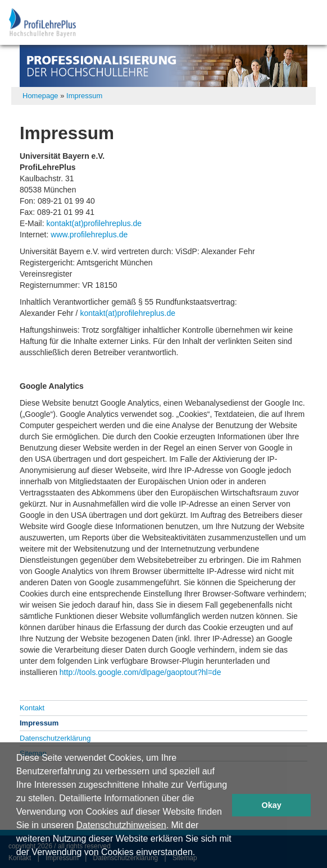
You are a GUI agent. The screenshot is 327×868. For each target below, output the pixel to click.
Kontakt (32, 708)
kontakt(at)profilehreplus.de (94, 223)
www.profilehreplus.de (89, 235)
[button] (199, 853)
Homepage (40, 96)
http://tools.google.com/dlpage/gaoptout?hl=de (140, 672)
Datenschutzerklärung (55, 738)
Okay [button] (272, 805)
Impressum (84, 96)
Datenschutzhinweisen (121, 825)
